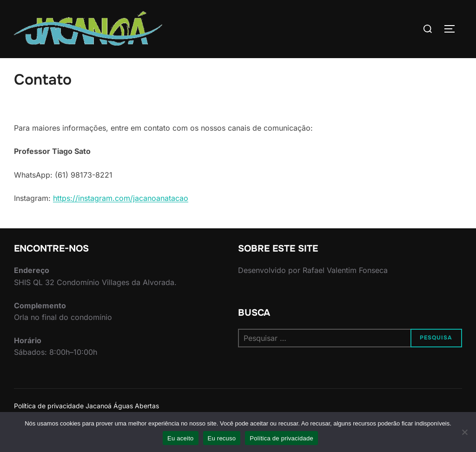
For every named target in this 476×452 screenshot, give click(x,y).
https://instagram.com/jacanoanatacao (121, 216)
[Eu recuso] (464, 432)
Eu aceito (180, 438)
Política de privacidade (281, 438)
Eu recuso (222, 438)
